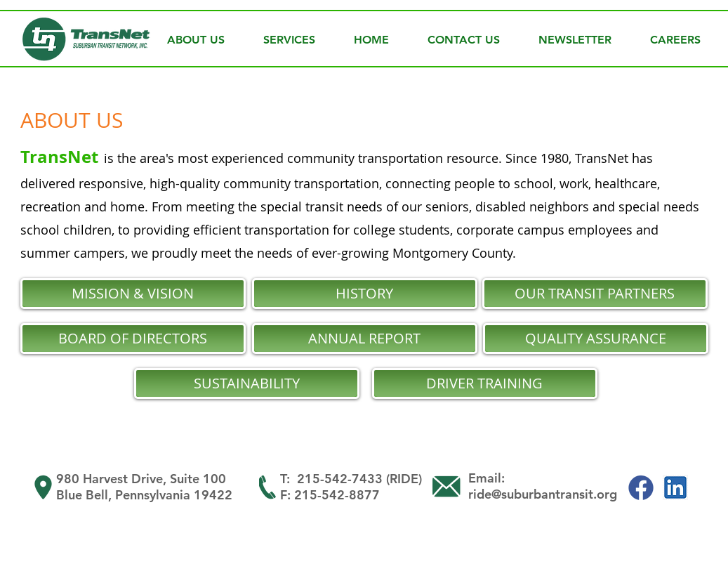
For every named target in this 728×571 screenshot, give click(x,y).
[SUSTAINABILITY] (247, 383)
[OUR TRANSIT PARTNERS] (595, 294)
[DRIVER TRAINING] (485, 383)
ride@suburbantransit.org (543, 494)
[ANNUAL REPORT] (365, 339)
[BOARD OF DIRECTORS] (133, 339)
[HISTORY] (365, 294)
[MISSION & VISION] (133, 294)
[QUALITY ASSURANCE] (596, 339)
